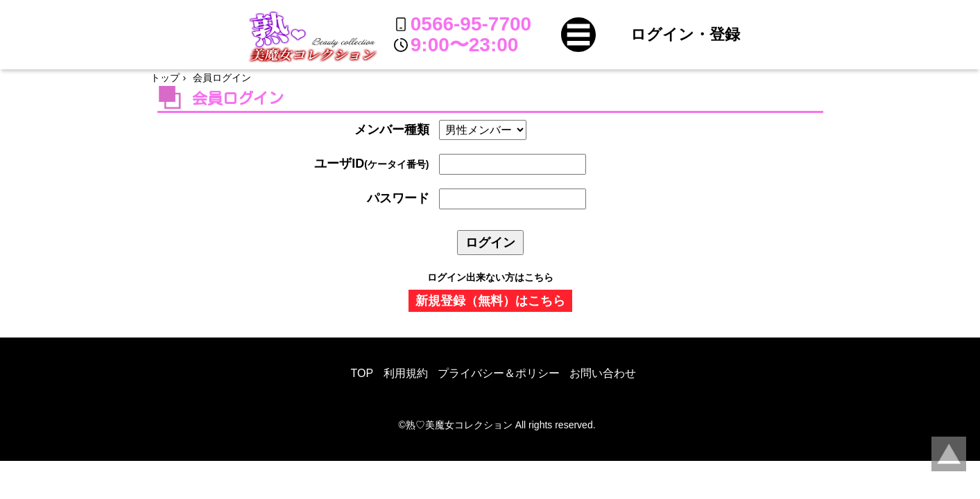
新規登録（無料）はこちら (490, 301)
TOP (362, 373)
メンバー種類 (392, 130)
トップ (165, 78)
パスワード (398, 198)
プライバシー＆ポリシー (499, 373)
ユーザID (371, 164)
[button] (578, 35)
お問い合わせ (603, 373)
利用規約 (406, 373)
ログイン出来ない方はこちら (490, 277)
